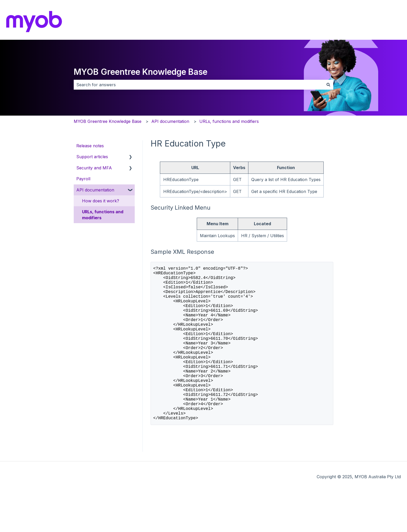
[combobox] (199, 85)
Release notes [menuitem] (90, 146)
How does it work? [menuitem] (101, 201)
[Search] (328, 85)
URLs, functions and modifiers (229, 121)
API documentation (170, 121)
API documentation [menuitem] (95, 190)
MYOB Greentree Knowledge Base (141, 72)
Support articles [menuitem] (92, 157)
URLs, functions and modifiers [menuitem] (103, 215)
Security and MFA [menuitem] (94, 168)
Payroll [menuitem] (83, 179)
